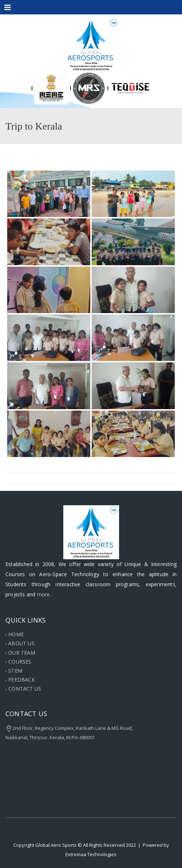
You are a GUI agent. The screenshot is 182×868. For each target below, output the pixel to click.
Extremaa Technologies (91, 854)
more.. (45, 594)
